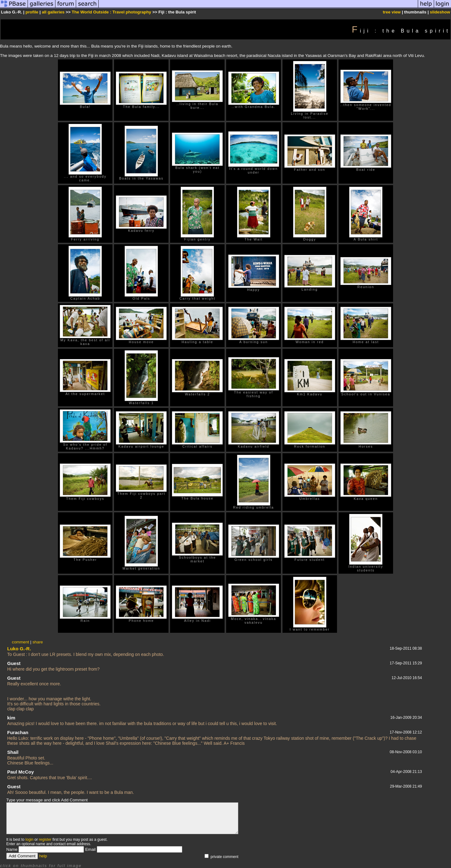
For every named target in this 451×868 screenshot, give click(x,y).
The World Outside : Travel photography (111, 12)
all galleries (53, 12)
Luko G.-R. (19, 649)
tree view (392, 12)
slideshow (440, 12)
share (38, 642)
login (29, 840)
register (45, 840)
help (43, 856)
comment (21, 642)
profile (32, 12)
